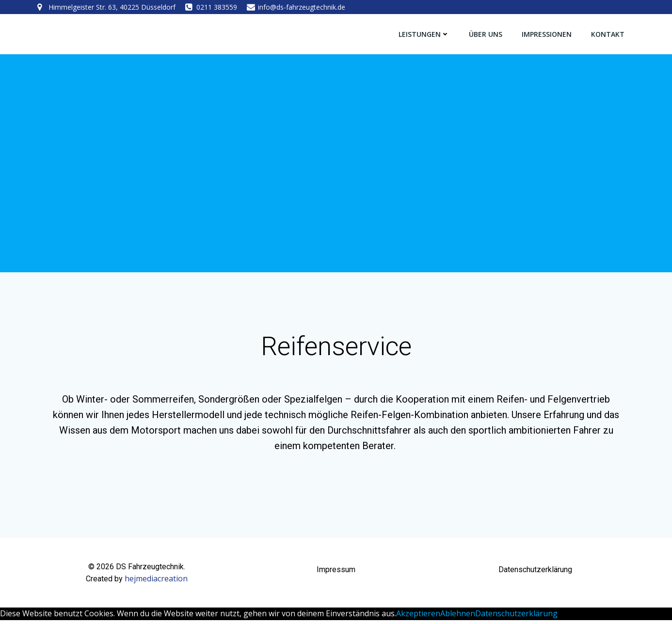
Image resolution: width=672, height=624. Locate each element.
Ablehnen (458, 617)
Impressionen (547, 34)
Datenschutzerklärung (516, 617)
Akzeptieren (418, 617)
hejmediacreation (156, 583)
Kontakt (608, 34)
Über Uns (486, 34)
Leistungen (424, 34)
